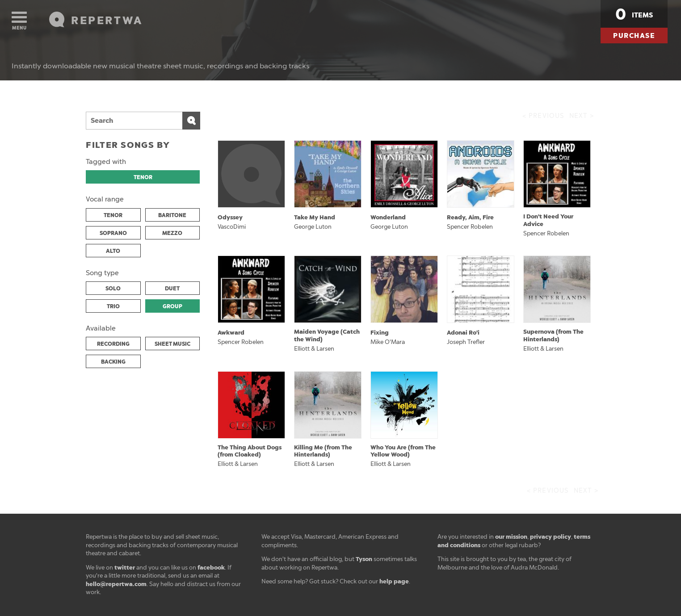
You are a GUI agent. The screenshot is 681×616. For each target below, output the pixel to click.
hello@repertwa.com (116, 584)
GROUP (172, 306)
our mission (511, 537)
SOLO (113, 289)
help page (394, 581)
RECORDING (113, 344)
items (634, 14)
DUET (172, 289)
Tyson (364, 559)
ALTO (113, 251)
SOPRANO (113, 233)
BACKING (113, 362)
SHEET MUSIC (172, 344)
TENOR (143, 177)
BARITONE (172, 215)
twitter (125, 568)
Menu (19, 21)
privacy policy (551, 537)
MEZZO (172, 233)
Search (191, 121)
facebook (211, 568)
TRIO (113, 306)
